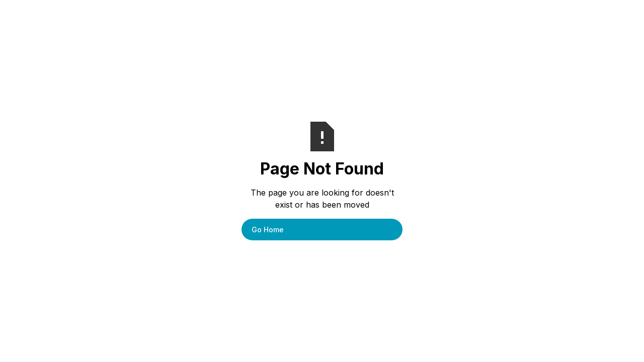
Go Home (268, 230)
